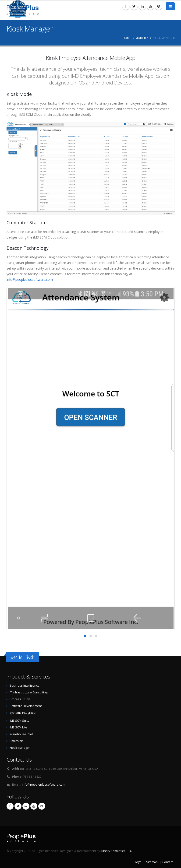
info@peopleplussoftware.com (30, 279)
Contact (168, 862)
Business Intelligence (25, 686)
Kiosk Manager (20, 748)
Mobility (142, 38)
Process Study (20, 699)
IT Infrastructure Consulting (28, 692)
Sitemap (152, 862)
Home (127, 38)
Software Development (26, 706)
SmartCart (16, 741)
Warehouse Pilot (21, 734)
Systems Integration (23, 713)
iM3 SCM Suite (20, 721)
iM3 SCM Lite (18, 727)
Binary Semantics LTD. (117, 851)
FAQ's (138, 862)
